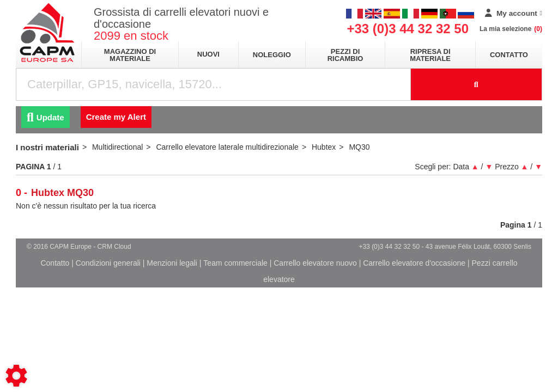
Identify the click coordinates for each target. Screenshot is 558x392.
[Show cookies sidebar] (16, 376)
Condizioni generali (108, 263)
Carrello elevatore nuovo (315, 263)
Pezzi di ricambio (345, 55)
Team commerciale (235, 263)
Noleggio (272, 55)
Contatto (509, 55)
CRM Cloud (114, 247)
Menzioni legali (172, 263)
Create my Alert (116, 117)
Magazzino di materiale (130, 55)
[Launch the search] (477, 84)
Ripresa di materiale (430, 55)
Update (46, 117)
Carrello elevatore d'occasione (414, 263)
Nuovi (208, 54)
